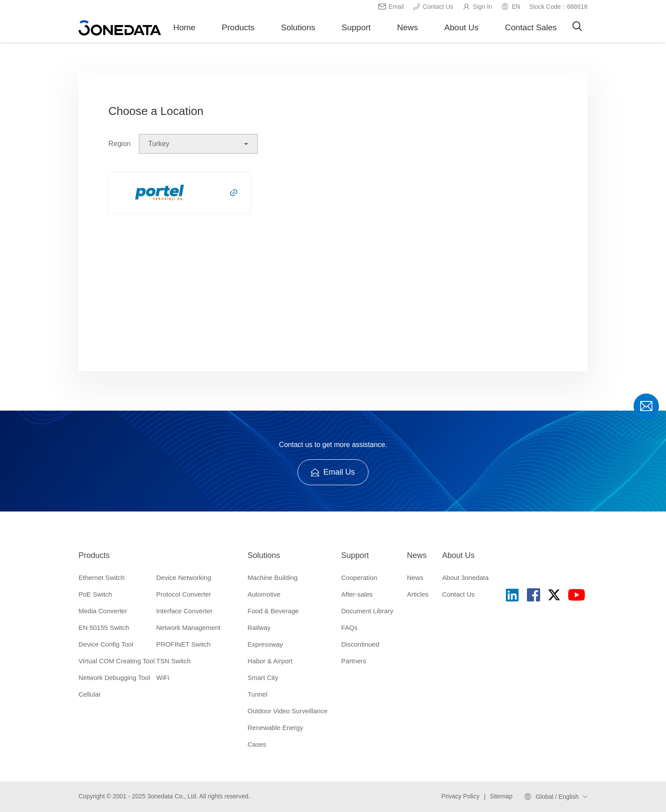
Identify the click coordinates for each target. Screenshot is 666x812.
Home (184, 27)
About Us (462, 27)
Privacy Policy (460, 796)
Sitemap (501, 796)
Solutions (298, 27)
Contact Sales (531, 27)
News (408, 27)
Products (238, 27)
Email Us (333, 472)
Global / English (557, 797)
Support (356, 27)
